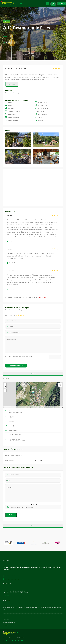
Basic (7, 22)
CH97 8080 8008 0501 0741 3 (16, 579)
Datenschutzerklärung (9, 622)
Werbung (5, 625)
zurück (33, 374)
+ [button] (5, 384)
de (3, 641)
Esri (14, 407)
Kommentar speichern (16, 366)
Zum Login (42, 297)
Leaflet (6, 407)
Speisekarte (12, 84)
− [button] (5, 387)
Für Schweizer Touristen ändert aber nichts (16, 593)
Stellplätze (62, 4)
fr (7, 641)
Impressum (6, 619)
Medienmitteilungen (8, 616)
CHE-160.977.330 (11, 576)
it (10, 641)
